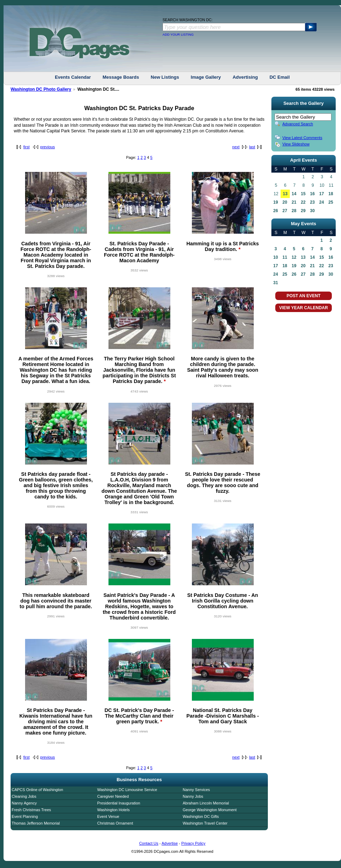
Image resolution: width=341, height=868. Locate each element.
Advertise (170, 843)
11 (285, 257)
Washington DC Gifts (201, 816)
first (27, 147)
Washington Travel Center (205, 823)
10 (275, 257)
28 (294, 211)
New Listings (165, 77)
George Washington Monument (210, 810)
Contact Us (149, 843)
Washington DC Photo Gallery (41, 89)
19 (275, 202)
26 (275, 211)
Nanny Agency (24, 803)
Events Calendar (73, 77)
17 (321, 194)
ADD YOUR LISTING (178, 35)
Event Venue (108, 816)
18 (331, 194)
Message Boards (121, 77)
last (252, 147)
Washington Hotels (113, 810)
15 (303, 194)
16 (312, 194)
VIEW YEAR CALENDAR (304, 308)
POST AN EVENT (304, 296)
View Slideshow (296, 144)
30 (312, 211)
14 (294, 194)
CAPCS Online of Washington (37, 790)
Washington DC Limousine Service (127, 790)
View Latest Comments (302, 138)
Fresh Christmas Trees (31, 810)
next (236, 147)
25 (331, 202)
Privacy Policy (193, 843)
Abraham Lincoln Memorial (206, 803)
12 (294, 257)
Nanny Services (196, 790)
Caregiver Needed (113, 796)
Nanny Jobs (193, 796)
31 (275, 283)
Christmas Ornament (115, 823)
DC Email (280, 77)
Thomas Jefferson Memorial (36, 823)
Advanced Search (298, 124)
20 (285, 202)
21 (294, 202)
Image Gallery (206, 77)
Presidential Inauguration (119, 803)
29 (303, 211)
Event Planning (25, 816)
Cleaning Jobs (24, 796)
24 (321, 202)
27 (285, 211)
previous (48, 147)
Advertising (245, 77)
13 (285, 194)
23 (312, 202)
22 (303, 202)
